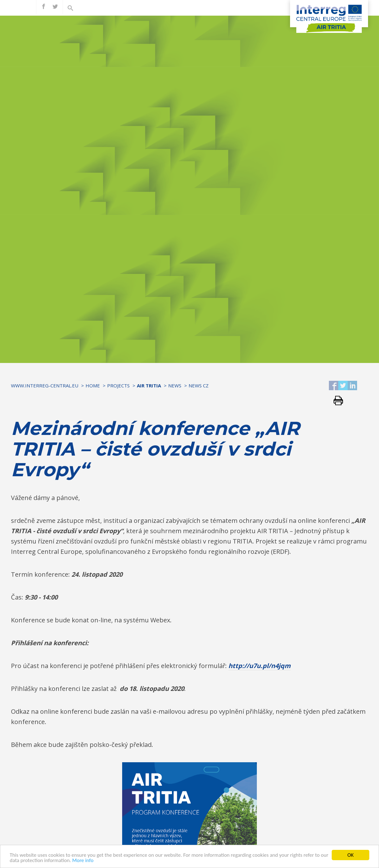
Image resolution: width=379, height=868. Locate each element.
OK (350, 855)
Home (93, 385)
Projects (118, 385)
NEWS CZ (199, 385)
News (175, 385)
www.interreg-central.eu (45, 385)
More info (92, 860)
